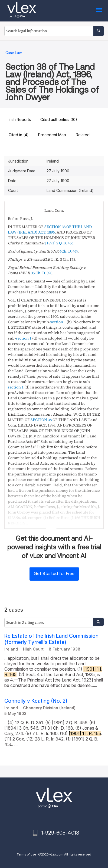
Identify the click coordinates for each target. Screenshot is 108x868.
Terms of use (26, 854)
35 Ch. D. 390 (42, 273)
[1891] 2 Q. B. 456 (59, 243)
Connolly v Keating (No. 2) (36, 701)
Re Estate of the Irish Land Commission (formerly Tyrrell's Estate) (51, 639)
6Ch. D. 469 (69, 251)
